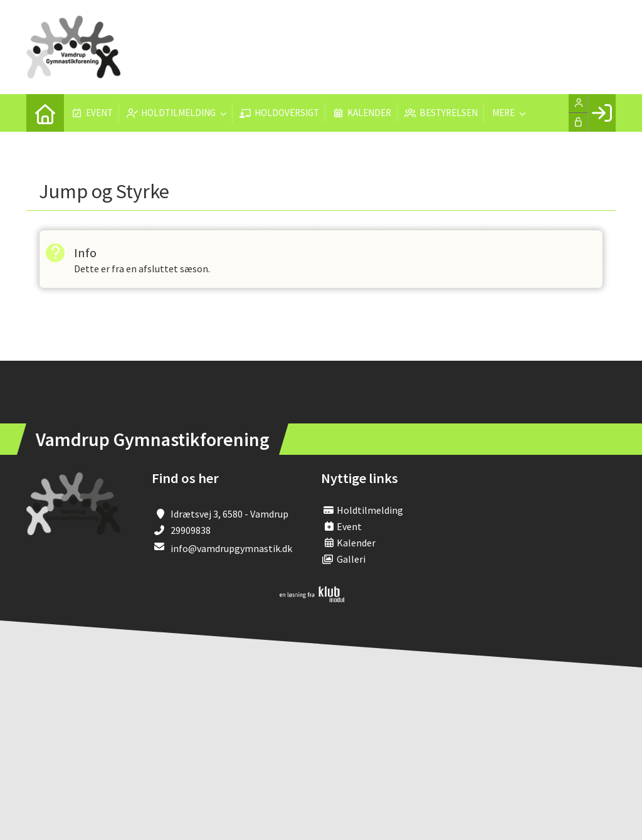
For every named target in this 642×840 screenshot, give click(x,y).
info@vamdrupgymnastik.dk (231, 548)
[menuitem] (45, 113)
